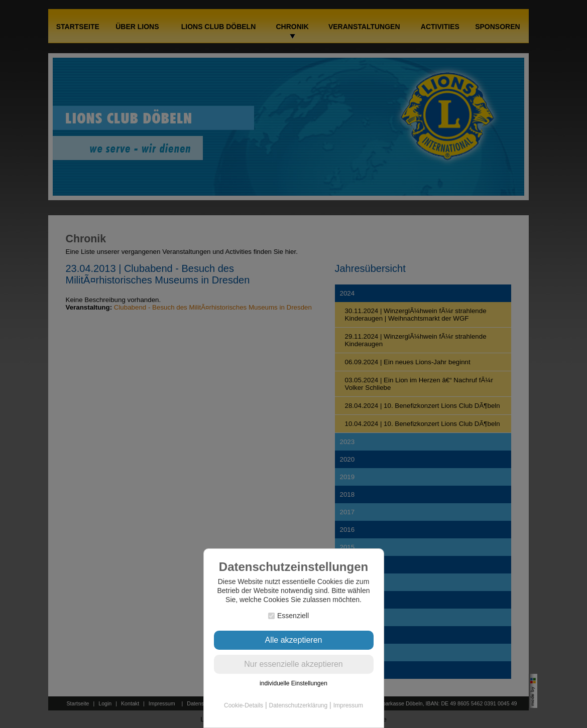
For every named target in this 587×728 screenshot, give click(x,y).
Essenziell (288, 616)
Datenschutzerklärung (298, 705)
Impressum (348, 705)
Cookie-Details (244, 705)
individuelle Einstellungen (293, 683)
